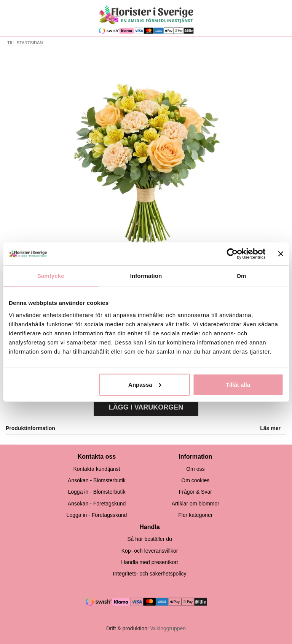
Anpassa (145, 384)
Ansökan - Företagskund (97, 504)
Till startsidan (24, 43)
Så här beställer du (150, 539)
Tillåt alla (238, 384)
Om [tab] (241, 276)
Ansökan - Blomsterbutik (97, 480)
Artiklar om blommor (195, 504)
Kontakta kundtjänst (97, 469)
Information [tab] (146, 276)
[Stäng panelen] (281, 254)
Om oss (195, 469)
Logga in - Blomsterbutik (97, 492)
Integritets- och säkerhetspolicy (150, 574)
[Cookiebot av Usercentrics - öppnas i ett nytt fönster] (232, 254)
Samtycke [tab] (51, 276)
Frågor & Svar (195, 492)
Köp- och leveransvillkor (150, 551)
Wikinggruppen (168, 628)
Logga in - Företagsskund (97, 515)
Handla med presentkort (149, 562)
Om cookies (195, 480)
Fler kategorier (195, 515)
